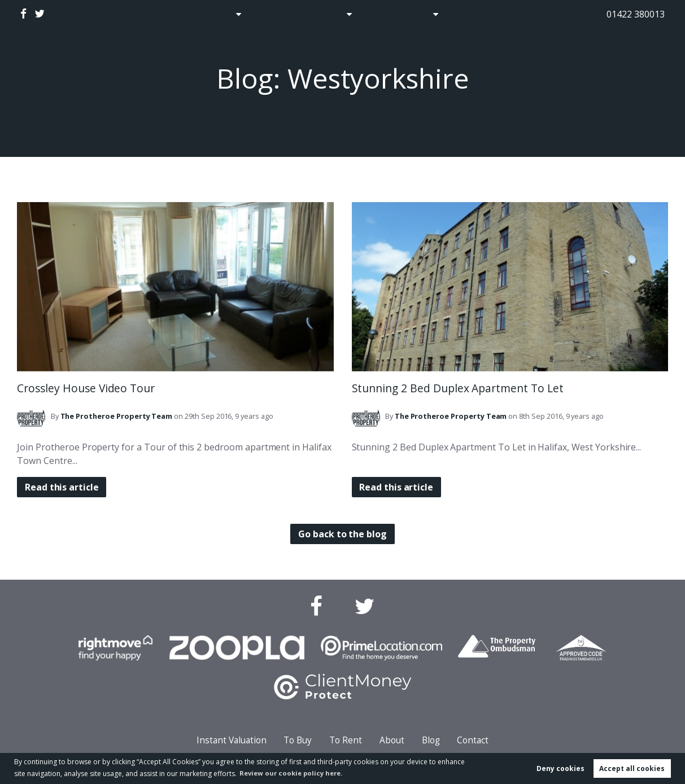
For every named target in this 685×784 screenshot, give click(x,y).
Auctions (273, 14)
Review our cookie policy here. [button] (295, 772)
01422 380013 (636, 14)
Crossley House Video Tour (86, 388)
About (421, 14)
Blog (380, 14)
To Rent (346, 740)
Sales (218, 14)
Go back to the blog (342, 534)
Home (176, 14)
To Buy (298, 740)
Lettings (327, 14)
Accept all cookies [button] (632, 768)
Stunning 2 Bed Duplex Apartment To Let (458, 388)
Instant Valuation (232, 740)
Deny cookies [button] (560, 768)
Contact (477, 14)
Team (117, 416)
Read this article (63, 487)
